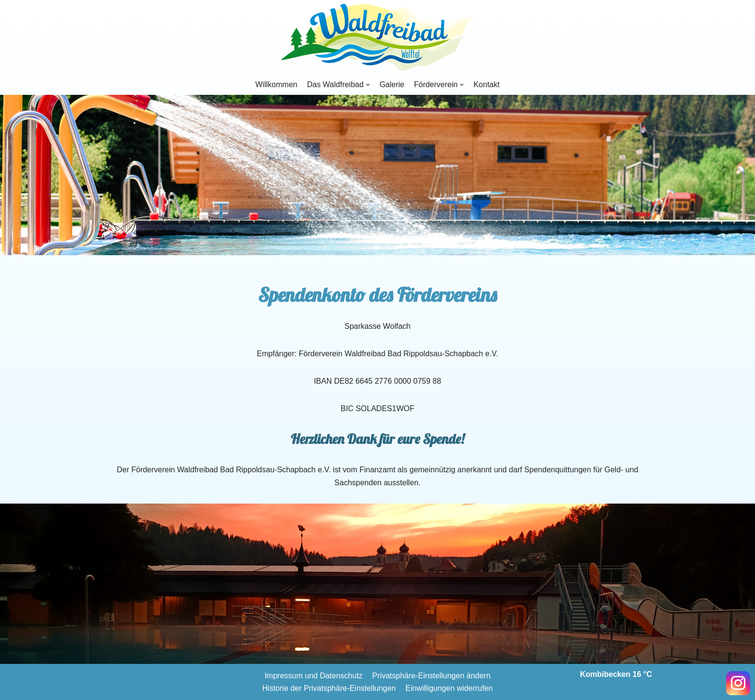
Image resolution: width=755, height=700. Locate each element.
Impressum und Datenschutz (313, 676)
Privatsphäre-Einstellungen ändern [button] (431, 676)
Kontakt (486, 84)
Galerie (392, 84)
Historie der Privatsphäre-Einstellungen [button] (329, 688)
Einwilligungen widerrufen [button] (449, 688)
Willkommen (276, 84)
